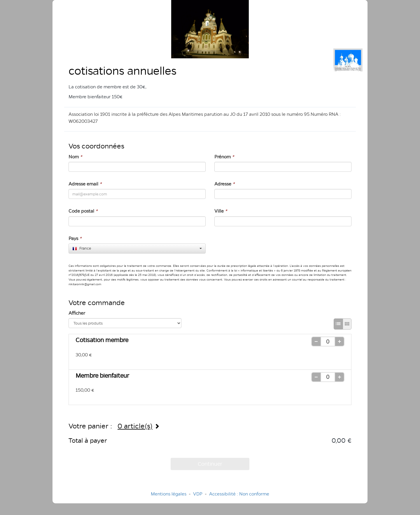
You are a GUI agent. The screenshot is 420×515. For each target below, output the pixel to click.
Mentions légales (169, 494)
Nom (75, 157)
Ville (221, 211)
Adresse (224, 184)
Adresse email (85, 184)
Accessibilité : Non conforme (239, 494)
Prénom (224, 157)
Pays (75, 238)
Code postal (83, 211)
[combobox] (137, 248)
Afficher (77, 313)
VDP (198, 494)
